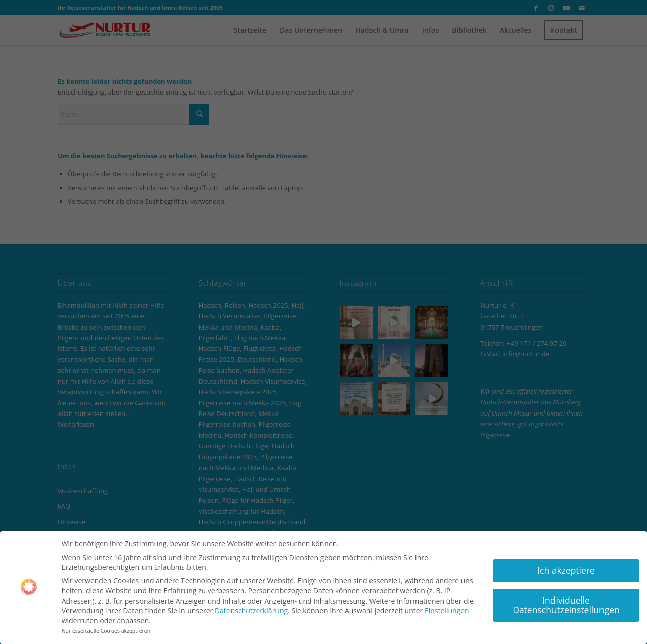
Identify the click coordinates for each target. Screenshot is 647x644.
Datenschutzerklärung (251, 607)
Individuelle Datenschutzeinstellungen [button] (566, 602)
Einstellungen (447, 607)
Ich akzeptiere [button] (566, 567)
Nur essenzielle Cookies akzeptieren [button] (106, 628)
